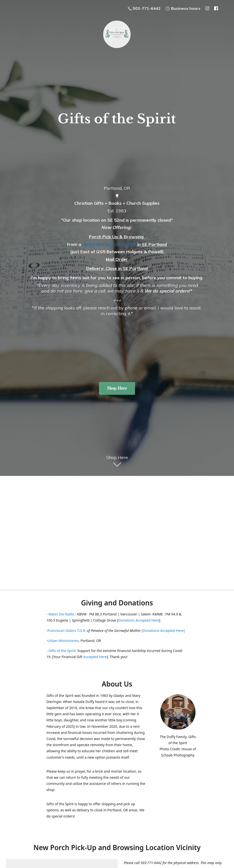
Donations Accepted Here (139, 620)
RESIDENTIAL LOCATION (109, 244)
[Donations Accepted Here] (163, 631)
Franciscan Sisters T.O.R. (67, 631)
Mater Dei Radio (62, 614)
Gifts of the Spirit (62, 651)
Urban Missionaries (63, 641)
